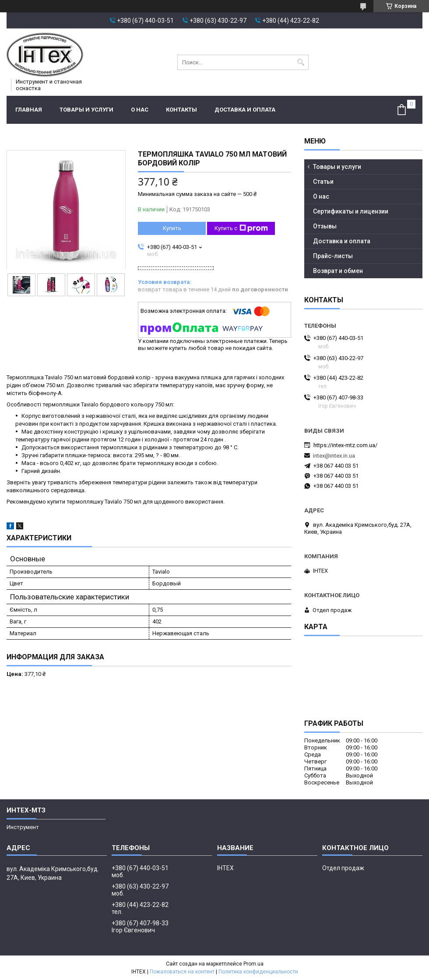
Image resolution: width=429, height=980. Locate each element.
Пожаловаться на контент (182, 972)
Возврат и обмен (338, 271)
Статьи (323, 182)
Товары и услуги (86, 110)
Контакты (181, 110)
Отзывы (325, 226)
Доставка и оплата (245, 110)
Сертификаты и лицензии (351, 211)
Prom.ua (253, 964)
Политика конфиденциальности (258, 972)
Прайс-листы (333, 256)
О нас (140, 110)
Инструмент (23, 827)
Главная (29, 110)
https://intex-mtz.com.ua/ (345, 445)
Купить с (241, 228)
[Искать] (301, 62)
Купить (172, 228)
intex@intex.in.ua (334, 456)
